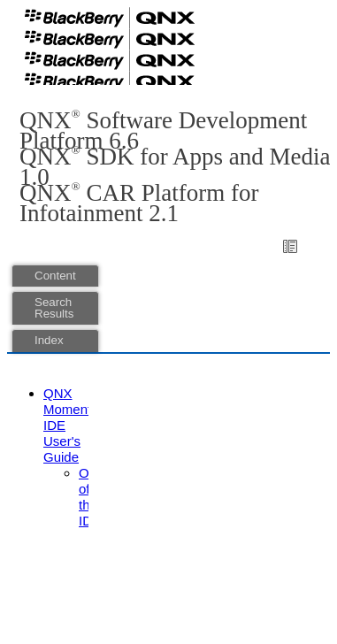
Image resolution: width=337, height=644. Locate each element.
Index (49, 340)
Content (55, 276)
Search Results (54, 308)
